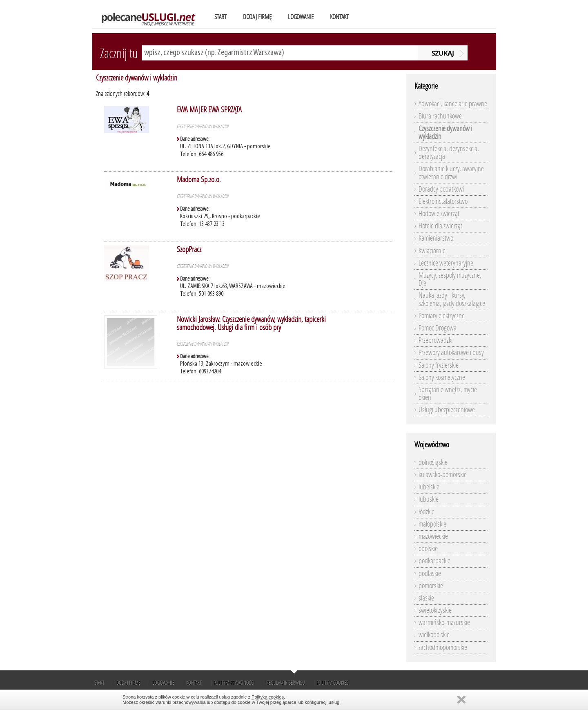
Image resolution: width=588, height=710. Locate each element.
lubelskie (429, 487)
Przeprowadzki (435, 340)
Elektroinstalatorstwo (443, 201)
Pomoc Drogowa (438, 328)
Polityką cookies (268, 697)
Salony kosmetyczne (442, 377)
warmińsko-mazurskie (444, 623)
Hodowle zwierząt (439, 214)
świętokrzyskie (435, 610)
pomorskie (431, 586)
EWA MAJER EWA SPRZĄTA (209, 110)
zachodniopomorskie (443, 647)
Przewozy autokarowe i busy (451, 353)
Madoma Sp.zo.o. (199, 180)
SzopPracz (189, 249)
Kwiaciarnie (432, 251)
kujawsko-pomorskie (443, 475)
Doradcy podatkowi (441, 189)
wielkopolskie (434, 635)
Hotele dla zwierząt (440, 226)
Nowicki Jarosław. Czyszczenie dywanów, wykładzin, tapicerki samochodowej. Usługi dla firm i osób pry (251, 323)
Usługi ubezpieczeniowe (447, 410)
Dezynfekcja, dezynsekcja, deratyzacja (449, 153)
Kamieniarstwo (436, 238)
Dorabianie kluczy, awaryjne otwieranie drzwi (451, 173)
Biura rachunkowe (440, 116)
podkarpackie (434, 561)
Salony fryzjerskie (439, 365)
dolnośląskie (433, 462)
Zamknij (461, 700)
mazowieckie (433, 536)
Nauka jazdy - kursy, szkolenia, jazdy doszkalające (452, 299)
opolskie (428, 549)
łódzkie (427, 512)
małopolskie (432, 524)
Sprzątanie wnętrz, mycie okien (448, 394)
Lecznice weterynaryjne (446, 263)
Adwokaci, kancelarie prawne (453, 104)
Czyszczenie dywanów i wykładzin (137, 78)
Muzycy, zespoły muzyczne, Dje (450, 279)
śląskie (426, 598)
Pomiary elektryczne (442, 316)
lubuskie (429, 499)
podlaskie (430, 574)
